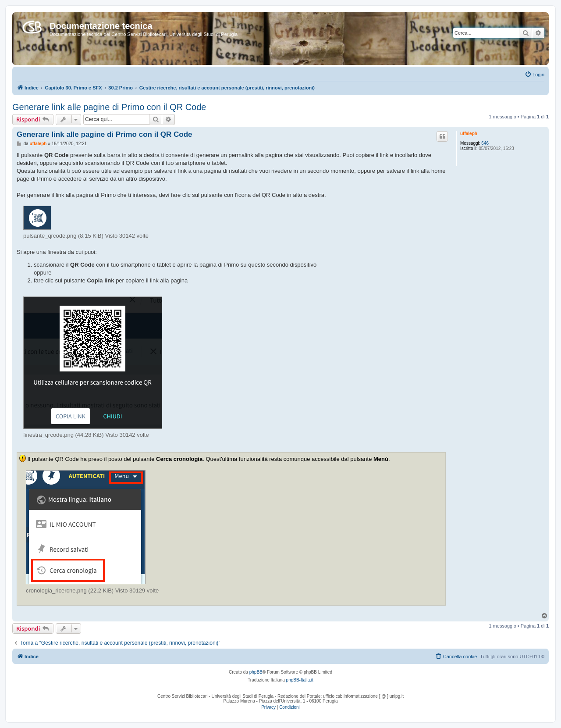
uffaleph (469, 134)
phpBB (256, 672)
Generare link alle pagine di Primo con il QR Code (109, 107)
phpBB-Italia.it (300, 680)
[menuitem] (534, 75)
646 (485, 143)
